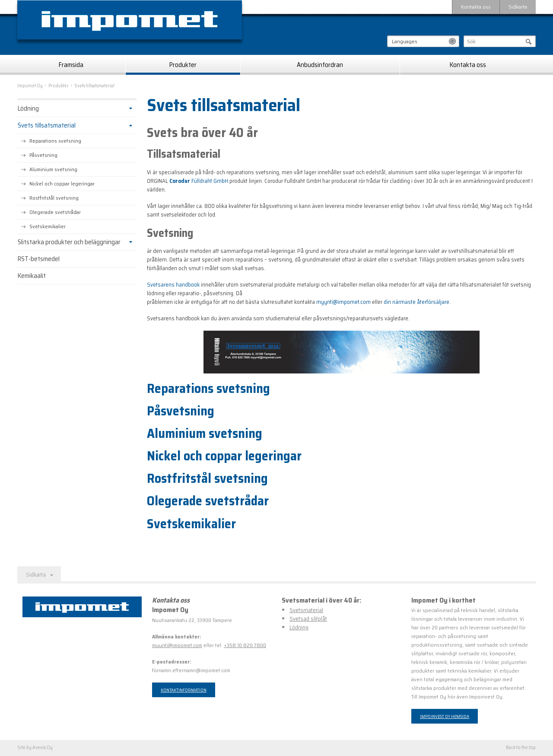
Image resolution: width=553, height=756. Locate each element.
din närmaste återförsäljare (416, 302)
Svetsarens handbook (173, 285)
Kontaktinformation (184, 690)
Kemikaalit (32, 276)
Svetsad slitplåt (308, 619)
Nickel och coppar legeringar (224, 456)
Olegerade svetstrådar (208, 501)
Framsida (71, 65)
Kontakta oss (476, 7)
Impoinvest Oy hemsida (445, 716)
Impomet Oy (30, 86)
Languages (405, 41)
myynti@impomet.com (343, 302)
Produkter (183, 65)
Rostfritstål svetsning (207, 478)
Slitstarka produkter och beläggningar (69, 242)
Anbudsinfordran (320, 65)
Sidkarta (518, 7)
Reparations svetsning (208, 389)
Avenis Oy (43, 748)
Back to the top (521, 748)
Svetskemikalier (191, 524)
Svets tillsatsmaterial (47, 125)
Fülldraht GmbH (199, 181)
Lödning (28, 108)
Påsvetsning (181, 411)
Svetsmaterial (306, 610)
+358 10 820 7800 (245, 645)
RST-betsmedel (39, 259)
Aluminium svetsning (205, 434)
